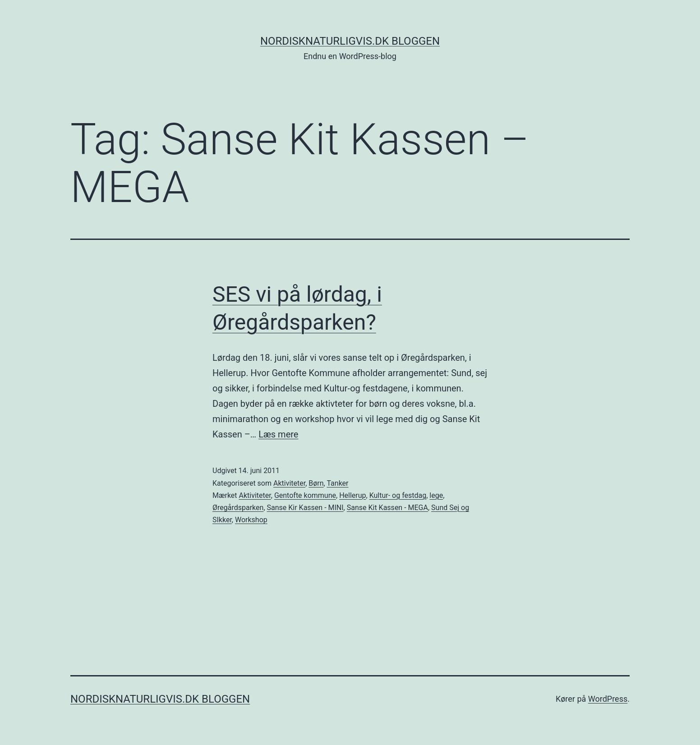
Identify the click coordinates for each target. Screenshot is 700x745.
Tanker (337, 483)
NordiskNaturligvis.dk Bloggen (350, 41)
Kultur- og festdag (398, 495)
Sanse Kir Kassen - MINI (305, 508)
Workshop (251, 520)
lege (436, 495)
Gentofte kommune (305, 495)
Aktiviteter (289, 483)
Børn (316, 483)
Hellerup (352, 495)
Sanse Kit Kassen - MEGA (387, 508)
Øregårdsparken (238, 508)
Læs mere (278, 434)
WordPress (608, 699)
